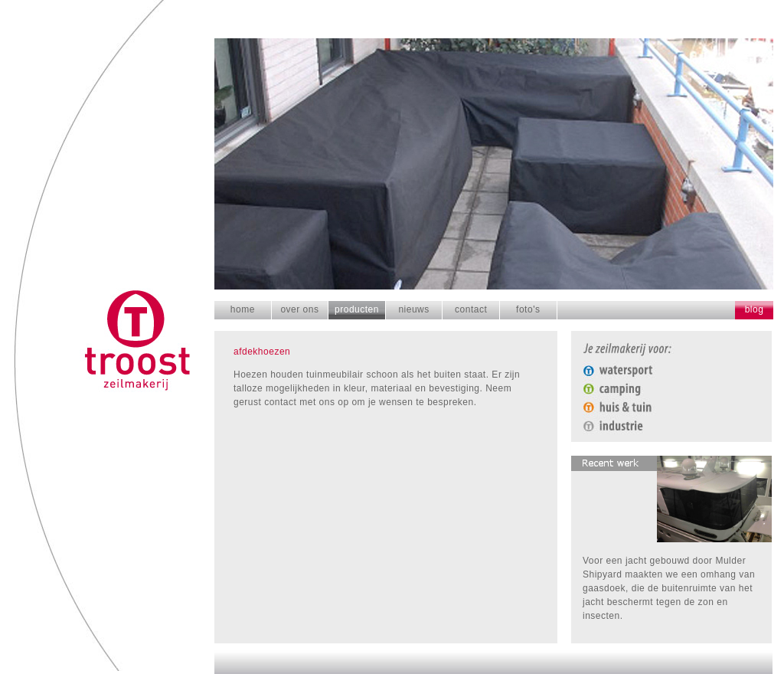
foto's (528, 309)
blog (755, 309)
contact (471, 309)
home (243, 309)
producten (357, 309)
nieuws (413, 309)
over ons (299, 309)
